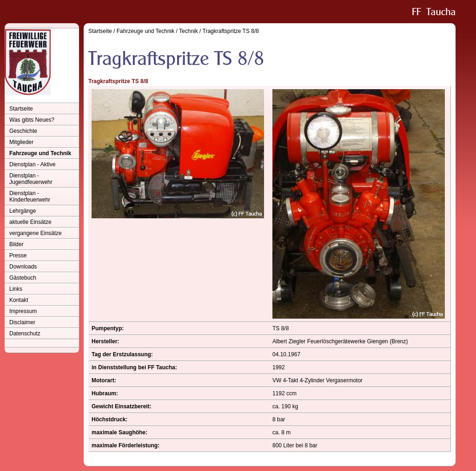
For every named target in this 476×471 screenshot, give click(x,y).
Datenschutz (25, 334)
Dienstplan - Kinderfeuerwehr (30, 196)
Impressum (23, 311)
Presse (18, 255)
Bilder (17, 244)
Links (16, 289)
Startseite (21, 109)
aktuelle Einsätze (30, 222)
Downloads (23, 267)
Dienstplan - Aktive (32, 164)
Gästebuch (23, 278)
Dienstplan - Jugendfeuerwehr (31, 179)
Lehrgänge (23, 211)
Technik (188, 31)
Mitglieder (21, 142)
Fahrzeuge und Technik (40, 153)
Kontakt (19, 300)
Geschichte (23, 131)
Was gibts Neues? (32, 120)
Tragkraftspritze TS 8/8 (231, 31)
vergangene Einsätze (36, 233)
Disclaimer (22, 322)
